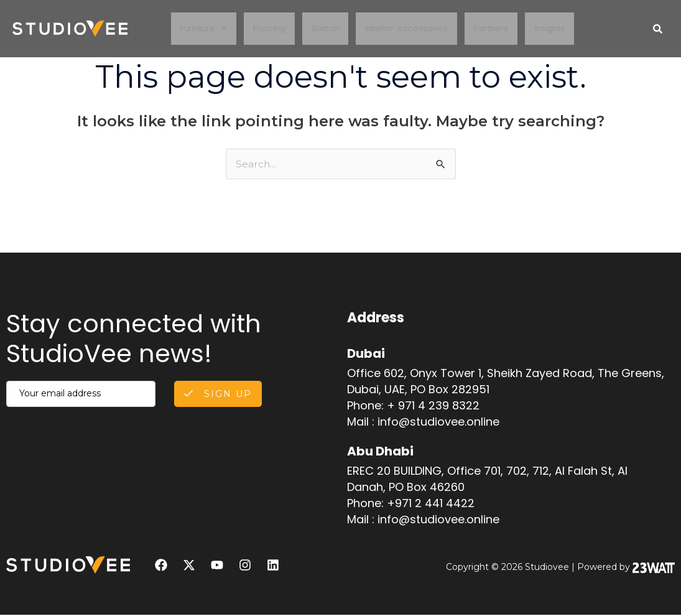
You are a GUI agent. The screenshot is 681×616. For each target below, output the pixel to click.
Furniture (198, 29)
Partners (495, 29)
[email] (78, 395)
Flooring (266, 29)
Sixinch (324, 29)
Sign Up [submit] (215, 395)
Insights (556, 29)
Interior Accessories (408, 29)
